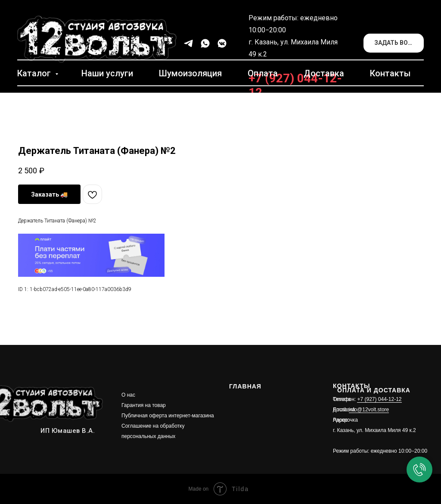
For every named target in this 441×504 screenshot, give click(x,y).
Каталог (35, 73)
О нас (128, 395)
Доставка (324, 73)
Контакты (390, 73)
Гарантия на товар (144, 405)
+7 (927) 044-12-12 (379, 399)
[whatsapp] (205, 43)
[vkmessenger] (222, 43)
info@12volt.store (369, 410)
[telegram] (188, 43)
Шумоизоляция (190, 73)
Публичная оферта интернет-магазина (168, 416)
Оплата (263, 73)
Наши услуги (107, 73)
